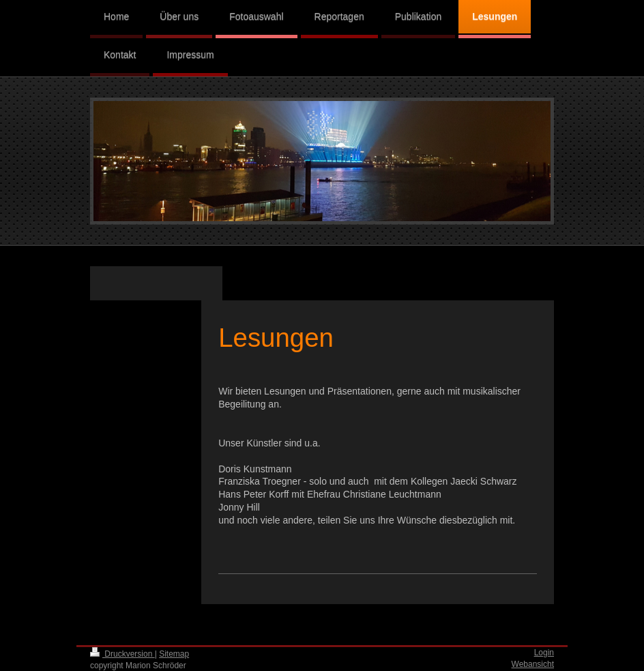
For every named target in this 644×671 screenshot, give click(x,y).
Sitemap (174, 654)
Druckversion (122, 654)
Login (544, 653)
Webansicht (533, 664)
